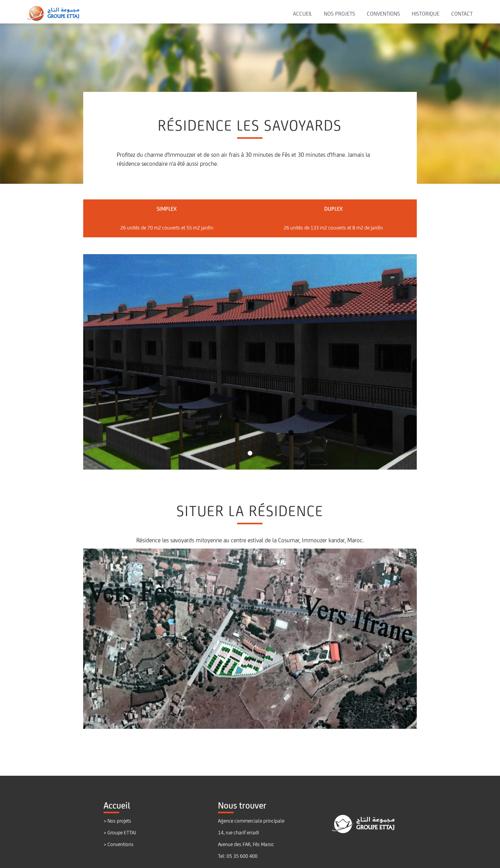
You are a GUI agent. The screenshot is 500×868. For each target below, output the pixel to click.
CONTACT (462, 14)
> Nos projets (117, 821)
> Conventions (119, 844)
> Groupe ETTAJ (120, 833)
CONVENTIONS (383, 14)
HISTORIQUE (426, 14)
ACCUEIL (303, 14)
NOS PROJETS (339, 14)
